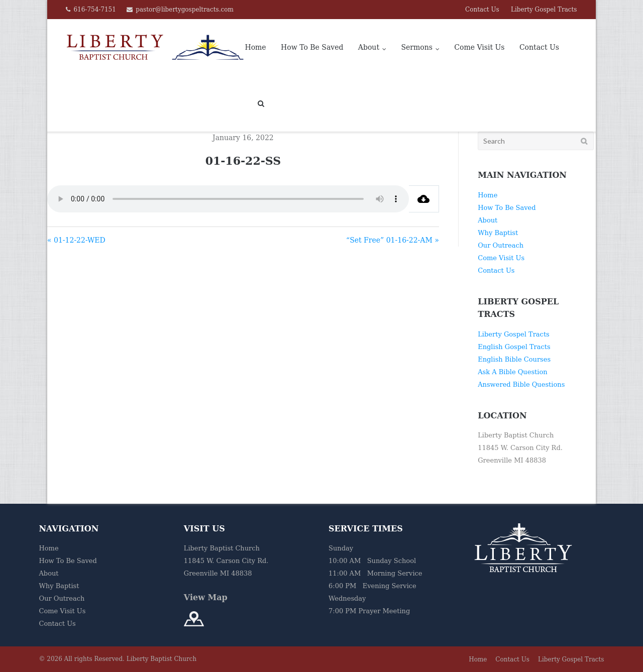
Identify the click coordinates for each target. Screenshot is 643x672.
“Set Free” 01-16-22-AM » (393, 240)
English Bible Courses (514, 359)
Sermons (416, 47)
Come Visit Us (479, 47)
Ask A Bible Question (512, 372)
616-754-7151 (94, 10)
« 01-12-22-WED (76, 240)
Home (255, 47)
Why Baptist (498, 233)
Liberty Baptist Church (162, 659)
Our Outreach (501, 245)
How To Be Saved (312, 47)
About (369, 47)
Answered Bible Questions (521, 384)
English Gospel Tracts (514, 347)
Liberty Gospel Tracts (544, 10)
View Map (206, 597)
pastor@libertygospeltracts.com (185, 10)
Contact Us (482, 10)
